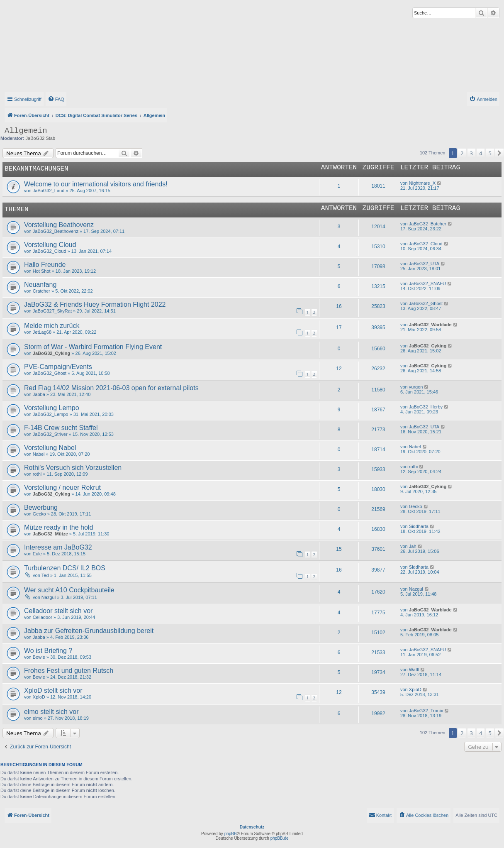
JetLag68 (42, 332)
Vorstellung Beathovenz (59, 225)
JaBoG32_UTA (424, 264)
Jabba (39, 394)
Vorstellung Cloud (50, 245)
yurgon (416, 387)
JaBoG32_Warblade (430, 325)
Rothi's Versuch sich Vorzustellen (73, 468)
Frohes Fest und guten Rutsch (69, 671)
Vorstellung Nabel (50, 448)
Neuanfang (40, 285)
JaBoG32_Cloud (50, 251)
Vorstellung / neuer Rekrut (62, 488)
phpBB (231, 834)
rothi (37, 474)
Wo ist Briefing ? (48, 651)
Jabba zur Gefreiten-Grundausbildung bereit (89, 631)
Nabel (39, 454)
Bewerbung (41, 507)
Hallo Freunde (45, 265)
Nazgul (49, 597)
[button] (499, 153)
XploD (39, 697)
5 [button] (490, 153)
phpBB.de (280, 838)
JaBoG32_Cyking (51, 353)
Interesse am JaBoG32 (58, 547)
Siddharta (419, 526)
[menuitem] (56, 99)
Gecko (39, 514)
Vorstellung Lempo (52, 408)
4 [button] (481, 153)
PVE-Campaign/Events (58, 367)
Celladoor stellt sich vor (58, 611)
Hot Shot (42, 271)
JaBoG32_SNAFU (427, 283)
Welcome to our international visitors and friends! (96, 184)
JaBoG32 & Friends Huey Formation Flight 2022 (95, 304)
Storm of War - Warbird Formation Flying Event (93, 347)
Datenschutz (252, 827)
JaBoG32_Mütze (50, 534)
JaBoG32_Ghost (426, 303)
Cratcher (41, 291)
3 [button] (471, 153)
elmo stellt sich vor (51, 712)
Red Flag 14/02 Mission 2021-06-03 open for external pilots (111, 388)
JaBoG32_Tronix (426, 711)
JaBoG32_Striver (50, 434)
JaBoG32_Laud (49, 191)
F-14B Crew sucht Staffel (61, 428)
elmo (38, 718)
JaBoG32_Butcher (428, 224)
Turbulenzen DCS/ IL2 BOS (65, 568)
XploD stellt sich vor (53, 690)
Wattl (414, 670)
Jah (413, 546)
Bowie (39, 657)
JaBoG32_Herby (426, 407)
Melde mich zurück (52, 326)
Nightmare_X (422, 183)
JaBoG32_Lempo (51, 414)
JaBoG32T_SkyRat (52, 311)
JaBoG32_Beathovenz (56, 231)
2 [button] (462, 153)
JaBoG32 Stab (41, 138)
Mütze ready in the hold (58, 527)
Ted (45, 575)
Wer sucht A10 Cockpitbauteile (69, 590)
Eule (37, 554)
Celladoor (43, 617)
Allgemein (26, 131)
